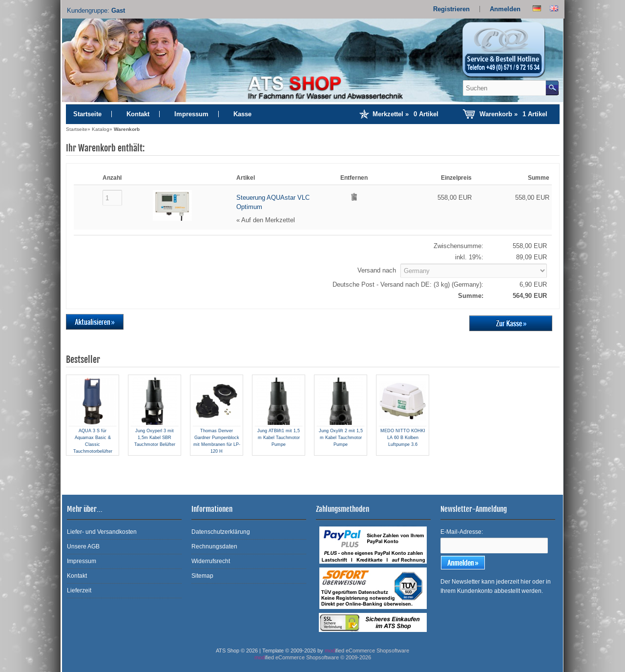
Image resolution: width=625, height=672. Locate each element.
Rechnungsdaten (214, 546)
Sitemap (202, 576)
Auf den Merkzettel (268, 220)
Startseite (87, 114)
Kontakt (138, 114)
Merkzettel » (406, 114)
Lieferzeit (79, 590)
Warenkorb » (513, 114)
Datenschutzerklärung (221, 532)
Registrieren (451, 9)
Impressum (191, 114)
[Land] (474, 271)
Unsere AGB (83, 546)
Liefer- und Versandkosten (102, 532)
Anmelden (505, 9)
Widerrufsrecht (211, 561)
